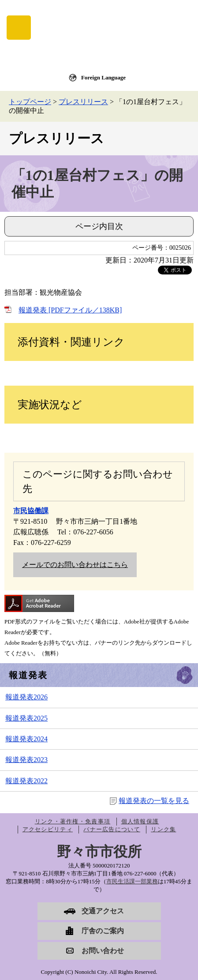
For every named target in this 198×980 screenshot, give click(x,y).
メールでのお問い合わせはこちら (75, 565)
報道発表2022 (26, 781)
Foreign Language (103, 77)
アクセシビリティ (48, 829)
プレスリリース (83, 102)
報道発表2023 (26, 760)
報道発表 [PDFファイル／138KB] (70, 310)
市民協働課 (31, 511)
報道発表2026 (26, 697)
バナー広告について (112, 829)
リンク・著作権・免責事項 (73, 821)
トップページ (30, 102)
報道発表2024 (26, 739)
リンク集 (163, 829)
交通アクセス (103, 911)
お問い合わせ (103, 951)
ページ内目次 (99, 226)
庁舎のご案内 (103, 931)
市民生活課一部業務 (132, 881)
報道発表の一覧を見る (154, 801)
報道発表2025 (26, 718)
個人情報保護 (140, 821)
